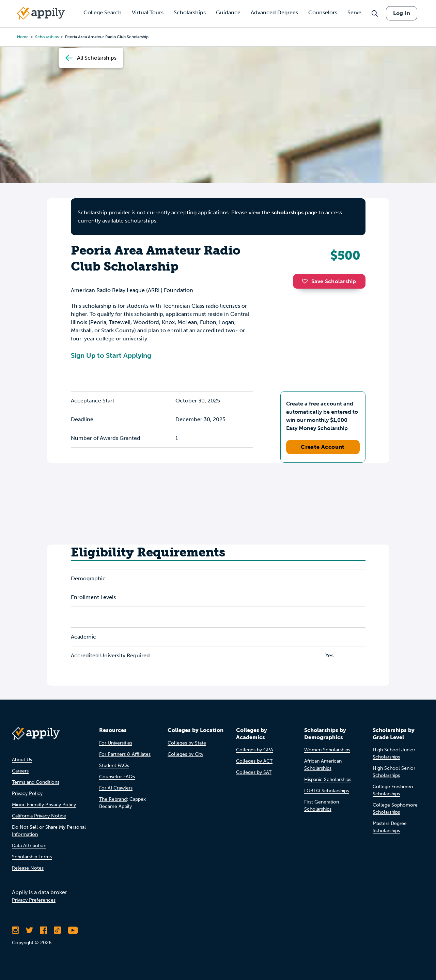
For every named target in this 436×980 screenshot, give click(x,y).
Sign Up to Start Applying (111, 355)
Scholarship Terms (32, 857)
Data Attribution (29, 846)
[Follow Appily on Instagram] (15, 930)
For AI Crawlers (116, 788)
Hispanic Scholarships (328, 779)
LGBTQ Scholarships (326, 791)
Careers (20, 771)
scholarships (287, 212)
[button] (307, 281)
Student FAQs (114, 765)
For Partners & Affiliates (125, 754)
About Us (22, 760)
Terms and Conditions (36, 782)
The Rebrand (113, 799)
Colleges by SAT (254, 772)
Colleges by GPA (255, 750)
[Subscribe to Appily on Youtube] (73, 930)
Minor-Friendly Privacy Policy (44, 805)
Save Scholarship (329, 281)
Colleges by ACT (254, 761)
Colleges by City (185, 754)
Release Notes (28, 868)
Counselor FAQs (117, 777)
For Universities (116, 743)
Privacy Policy (27, 793)
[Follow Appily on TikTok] (57, 930)
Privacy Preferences (34, 900)
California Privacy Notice (39, 816)
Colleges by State (187, 743)
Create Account (323, 447)
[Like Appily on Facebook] (43, 930)
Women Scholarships (327, 750)
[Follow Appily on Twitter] (29, 930)
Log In (402, 13)
